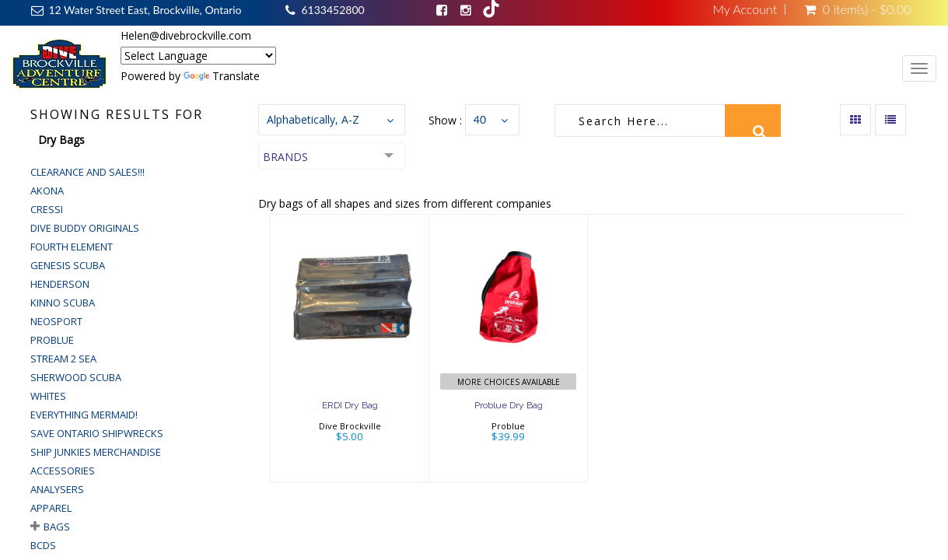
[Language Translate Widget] (198, 56)
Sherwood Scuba (76, 377)
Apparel (51, 508)
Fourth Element (72, 247)
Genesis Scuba (68, 265)
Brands (285, 157)
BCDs (43, 545)
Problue (52, 340)
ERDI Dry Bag (350, 405)
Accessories (63, 471)
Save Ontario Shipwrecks (97, 433)
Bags (57, 527)
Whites (48, 396)
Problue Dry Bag (509, 405)
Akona (47, 191)
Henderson (60, 284)
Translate (222, 76)
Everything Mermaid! (84, 415)
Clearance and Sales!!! (87, 172)
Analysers (57, 489)
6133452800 (332, 10)
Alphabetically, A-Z (313, 119)
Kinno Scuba (63, 303)
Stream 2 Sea (63, 359)
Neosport (56, 321)
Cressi (47, 209)
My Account (745, 9)
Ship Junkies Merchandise (96, 452)
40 (480, 119)
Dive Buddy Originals (85, 228)
